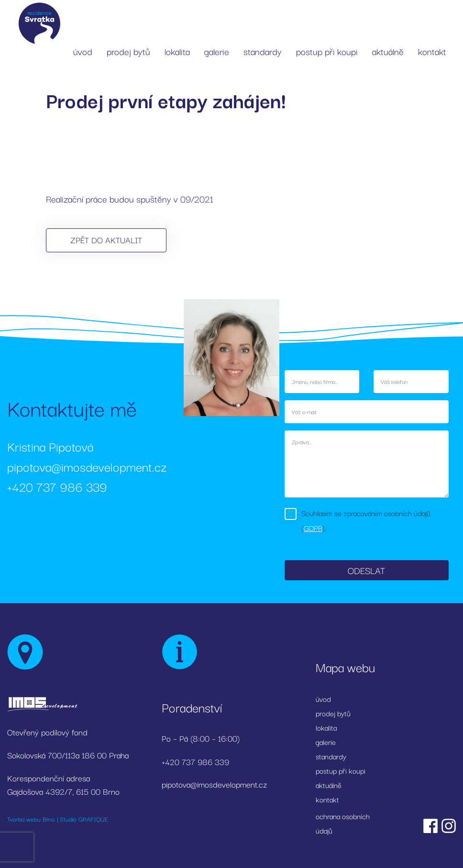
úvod (83, 51)
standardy (263, 51)
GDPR (313, 528)
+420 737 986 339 (57, 486)
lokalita (177, 51)
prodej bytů (128, 51)
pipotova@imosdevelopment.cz (87, 466)
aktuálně (388, 51)
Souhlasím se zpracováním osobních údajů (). (366, 520)
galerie (217, 51)
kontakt (432, 51)
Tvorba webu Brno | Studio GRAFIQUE (58, 819)
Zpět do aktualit (106, 240)
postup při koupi (327, 51)
